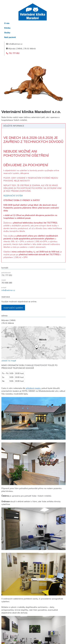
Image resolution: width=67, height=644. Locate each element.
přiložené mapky (33, 388)
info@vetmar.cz (14, 44)
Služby (7, 33)
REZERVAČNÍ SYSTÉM (13, 196)
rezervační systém (13, 308)
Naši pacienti (10, 37)
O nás (7, 23)
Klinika (7, 28)
